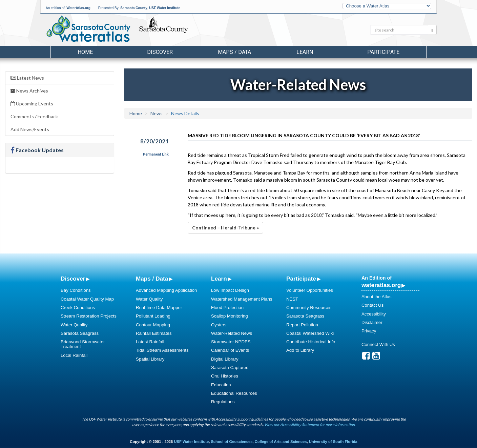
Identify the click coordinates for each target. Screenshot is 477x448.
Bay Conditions (76, 290)
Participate (301, 279)
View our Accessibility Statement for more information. (310, 424)
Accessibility (374, 314)
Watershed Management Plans (242, 299)
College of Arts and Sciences (281, 442)
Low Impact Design (230, 290)
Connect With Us (378, 344)
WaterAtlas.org (78, 8)
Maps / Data (152, 279)
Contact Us (372, 305)
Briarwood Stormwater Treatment (83, 344)
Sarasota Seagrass (80, 333)
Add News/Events (30, 129)
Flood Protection (227, 308)
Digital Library (225, 359)
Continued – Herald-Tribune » (225, 228)
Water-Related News (232, 333)
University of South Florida (333, 442)
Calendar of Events (230, 350)
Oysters (219, 325)
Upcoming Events (32, 104)
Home (85, 52)
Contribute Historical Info (311, 342)
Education (221, 385)
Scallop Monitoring (230, 316)
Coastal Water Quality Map (87, 299)
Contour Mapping (153, 325)
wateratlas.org (381, 285)
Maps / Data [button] (234, 52)
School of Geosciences (232, 442)
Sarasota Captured (230, 368)
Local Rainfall (74, 355)
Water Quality (74, 325)
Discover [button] (160, 52)
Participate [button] (383, 52)
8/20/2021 (154, 141)
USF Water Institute (165, 8)
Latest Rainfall (150, 342)
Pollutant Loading (153, 316)
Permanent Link (156, 154)
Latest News (27, 78)
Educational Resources (234, 393)
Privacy (369, 331)
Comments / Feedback (34, 116)
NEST (292, 299)
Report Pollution (302, 325)
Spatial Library (150, 359)
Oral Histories (225, 376)
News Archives (29, 91)
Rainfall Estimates (154, 333)
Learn (219, 279)
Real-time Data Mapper (159, 308)
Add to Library (300, 350)
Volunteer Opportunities (310, 290)
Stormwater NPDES (231, 342)
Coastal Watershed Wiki (310, 333)
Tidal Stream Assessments (162, 350)
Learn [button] (305, 52)
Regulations (223, 402)
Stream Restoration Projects (89, 316)
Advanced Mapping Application (166, 290)
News (157, 113)
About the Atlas (377, 297)
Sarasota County (134, 8)
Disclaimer (372, 322)
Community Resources (309, 308)
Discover (73, 279)
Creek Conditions (78, 308)
